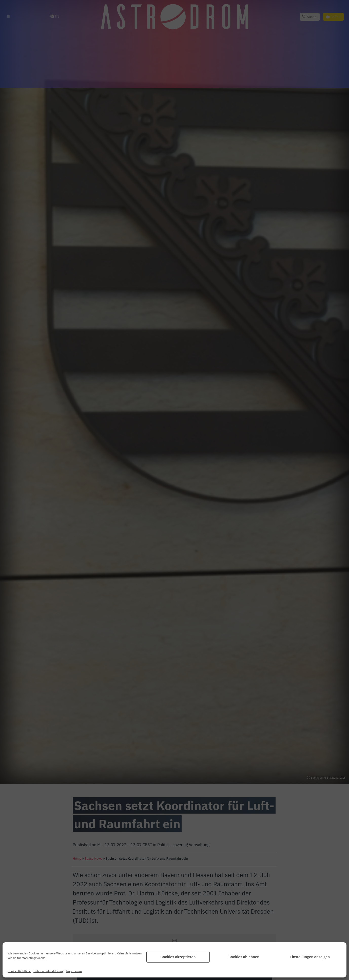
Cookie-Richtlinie (19, 971)
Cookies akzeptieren (178, 957)
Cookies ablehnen (244, 957)
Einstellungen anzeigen (310, 957)
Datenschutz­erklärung (49, 971)
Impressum (74, 971)
